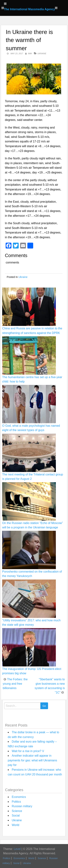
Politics (16, 802)
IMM (30, 53)
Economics (19, 797)
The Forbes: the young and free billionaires (15, 684)
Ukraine (42, 53)
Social (16, 816)
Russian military (22, 806)
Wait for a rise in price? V (28, 751)
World (16, 825)
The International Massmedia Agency (29, 9)
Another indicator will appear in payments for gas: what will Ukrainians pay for (32, 760)
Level (17, 849)
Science (17, 811)
